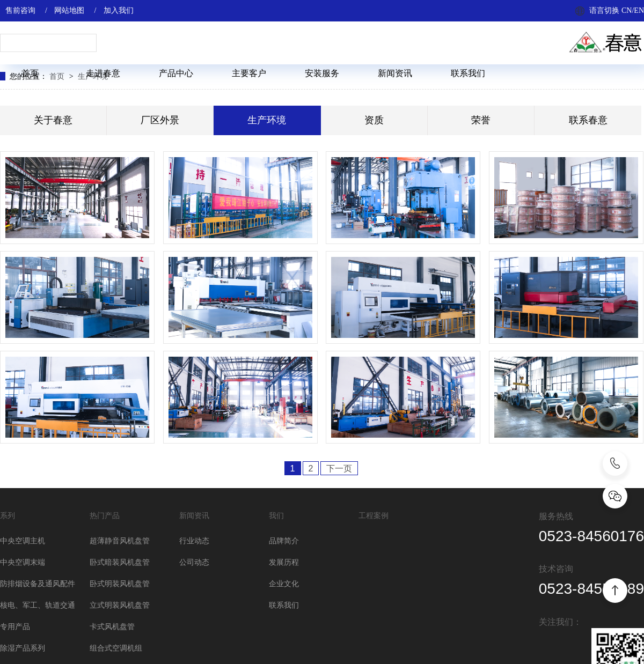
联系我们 (468, 73)
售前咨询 (20, 10)
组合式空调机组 (116, 648)
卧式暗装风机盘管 (120, 562)
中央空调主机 (23, 541)
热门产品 (105, 516)
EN (639, 10)
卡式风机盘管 (112, 627)
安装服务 (322, 73)
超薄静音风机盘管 (120, 541)
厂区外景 (160, 120)
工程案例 (374, 516)
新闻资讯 (395, 73)
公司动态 (194, 562)
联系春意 (588, 120)
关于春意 (53, 120)
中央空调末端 (23, 562)
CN (627, 10)
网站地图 (69, 10)
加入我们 (119, 10)
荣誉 (481, 120)
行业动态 (194, 541)
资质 (374, 120)
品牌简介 (284, 541)
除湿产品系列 (23, 648)
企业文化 (284, 584)
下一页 (339, 469)
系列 (8, 516)
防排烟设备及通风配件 (38, 584)
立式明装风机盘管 (120, 605)
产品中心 (176, 73)
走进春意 (103, 73)
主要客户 (249, 73)
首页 (30, 73)
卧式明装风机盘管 (120, 584)
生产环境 (267, 120)
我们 (276, 516)
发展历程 (284, 562)
